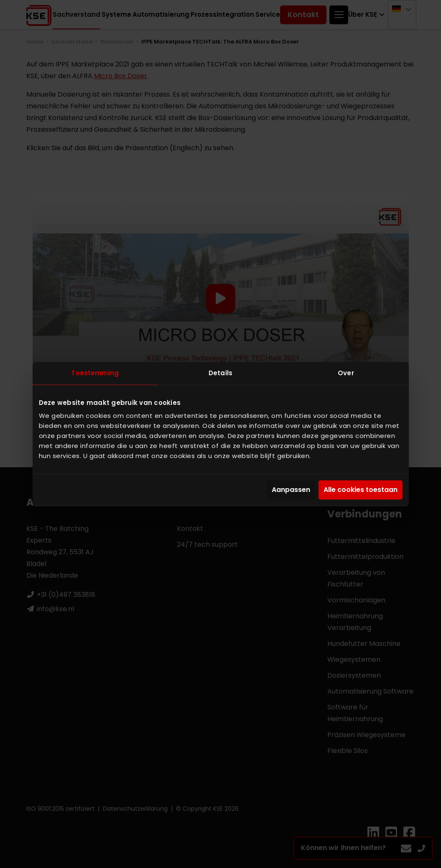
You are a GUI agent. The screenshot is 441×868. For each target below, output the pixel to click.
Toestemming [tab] (95, 373)
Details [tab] (220, 373)
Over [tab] (346, 373)
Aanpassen (291, 490)
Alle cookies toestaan (361, 490)
